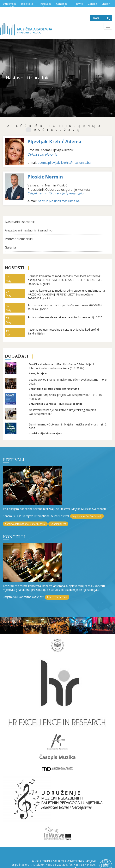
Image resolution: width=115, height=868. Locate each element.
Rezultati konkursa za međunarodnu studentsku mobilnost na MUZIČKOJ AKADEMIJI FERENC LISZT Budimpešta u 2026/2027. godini (66, 294)
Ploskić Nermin (45, 177)
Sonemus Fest (58, 524)
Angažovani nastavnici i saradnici (29, 230)
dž (35, 126)
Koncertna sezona (57, 597)
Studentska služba (10, 6)
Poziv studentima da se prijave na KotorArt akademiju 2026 (65, 317)
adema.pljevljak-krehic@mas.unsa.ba (64, 163)
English (106, 4)
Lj (79, 126)
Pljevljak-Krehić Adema (54, 141)
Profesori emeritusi (19, 239)
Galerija (92, 4)
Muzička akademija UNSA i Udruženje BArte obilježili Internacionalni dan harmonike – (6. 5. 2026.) (62, 366)
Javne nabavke (78, 6)
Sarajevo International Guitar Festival (25, 524)
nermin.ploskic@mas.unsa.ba (59, 201)
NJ (94, 126)
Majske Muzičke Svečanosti (87, 516)
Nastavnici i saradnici (20, 222)
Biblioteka (27, 4)
